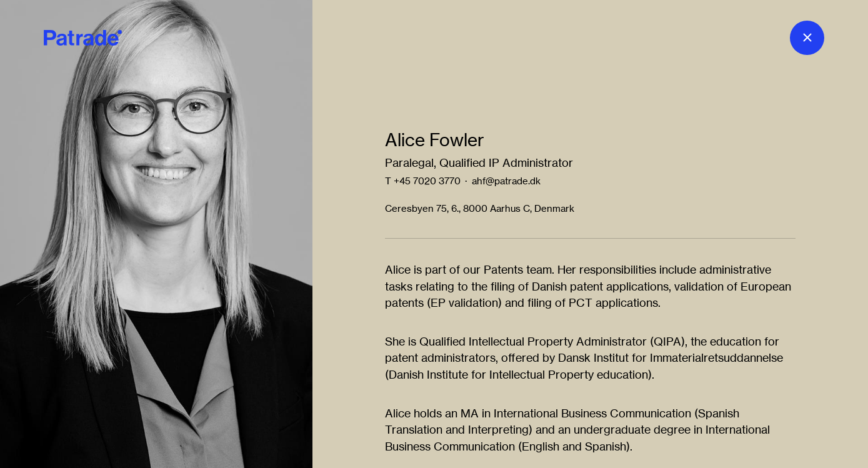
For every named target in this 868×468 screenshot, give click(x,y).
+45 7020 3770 (427, 181)
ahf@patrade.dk (506, 181)
